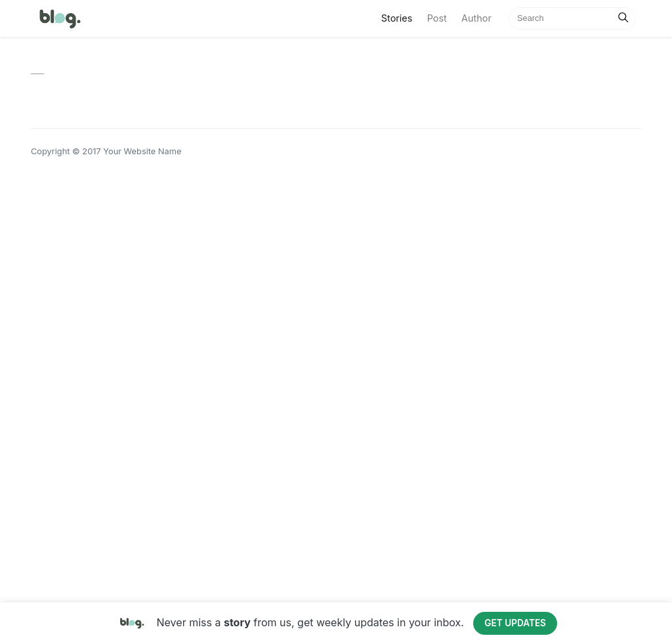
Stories (401, 17)
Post (437, 18)
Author (476, 18)
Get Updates (515, 623)
